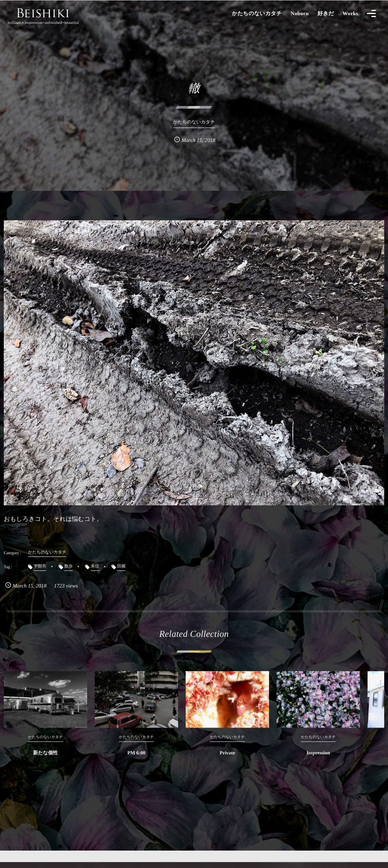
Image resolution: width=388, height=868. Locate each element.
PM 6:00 (136, 758)
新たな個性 (45, 758)
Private (227, 758)
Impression (318, 758)
